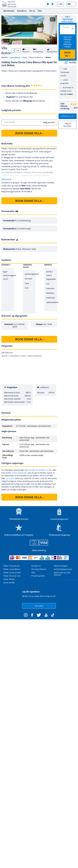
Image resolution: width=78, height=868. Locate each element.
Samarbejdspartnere (63, 569)
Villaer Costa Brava (11, 566)
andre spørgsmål (19, 473)
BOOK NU (68, 54)
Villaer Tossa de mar (12, 576)
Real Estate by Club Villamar (62, 574)
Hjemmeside (9, 11)
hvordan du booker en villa (40, 470)
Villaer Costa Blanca (12, 569)
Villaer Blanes (9, 579)
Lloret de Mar (9, 583)
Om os (32, 11)
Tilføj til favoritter (68, 125)
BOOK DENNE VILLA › (29, 133)
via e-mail (10, 478)
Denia (25, 57)
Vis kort (70, 62)
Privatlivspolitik (38, 576)
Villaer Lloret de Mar (12, 573)
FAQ (40, 11)
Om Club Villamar (39, 569)
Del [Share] (16, 50)
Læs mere (39, 606)
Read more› (6, 179)
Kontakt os (22, 11)
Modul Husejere (61, 566)
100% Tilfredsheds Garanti (65, 72)
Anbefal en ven (68, 116)
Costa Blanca (15, 57)
